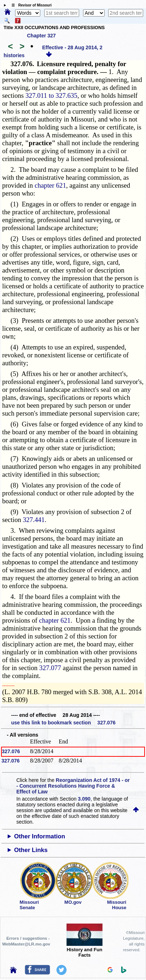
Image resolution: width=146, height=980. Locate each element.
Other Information (40, 836)
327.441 (34, 520)
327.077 (50, 668)
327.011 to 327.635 (51, 95)
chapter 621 (50, 185)
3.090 (84, 799)
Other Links (31, 850)
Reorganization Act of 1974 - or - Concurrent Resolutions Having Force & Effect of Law (73, 786)
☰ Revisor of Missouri (30, 5)
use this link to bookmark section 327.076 (63, 723)
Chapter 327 (41, 36)
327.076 (11, 751)
